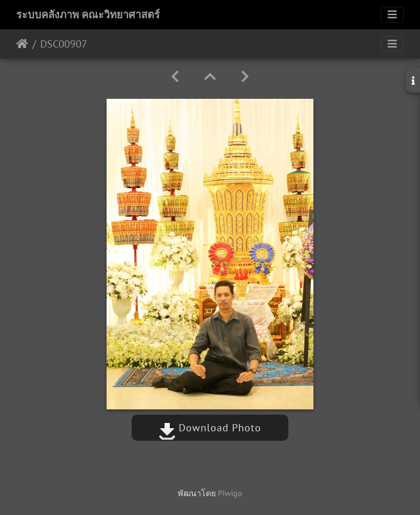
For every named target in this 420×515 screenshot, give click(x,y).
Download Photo (210, 428)
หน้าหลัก (22, 44)
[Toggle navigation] (392, 15)
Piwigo (230, 493)
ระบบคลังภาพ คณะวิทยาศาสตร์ (88, 15)
